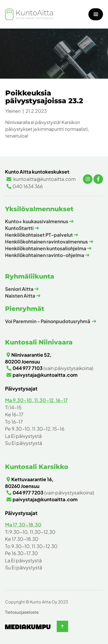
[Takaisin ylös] (62, 626)
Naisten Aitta (20, 296)
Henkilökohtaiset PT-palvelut (39, 235)
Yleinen (13, 111)
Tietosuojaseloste (22, 612)
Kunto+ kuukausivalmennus (37, 221)
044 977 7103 (28, 368)
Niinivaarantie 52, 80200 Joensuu (28, 358)
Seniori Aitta (19, 289)
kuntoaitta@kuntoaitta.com (44, 179)
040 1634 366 (28, 186)
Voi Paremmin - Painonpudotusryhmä (48, 321)
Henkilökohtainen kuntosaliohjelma (46, 248)
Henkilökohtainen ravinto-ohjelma (45, 255)
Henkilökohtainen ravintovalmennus (46, 241)
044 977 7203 (28, 492)
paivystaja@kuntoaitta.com (45, 375)
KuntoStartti (19, 228)
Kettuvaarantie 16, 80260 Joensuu (29, 483)
